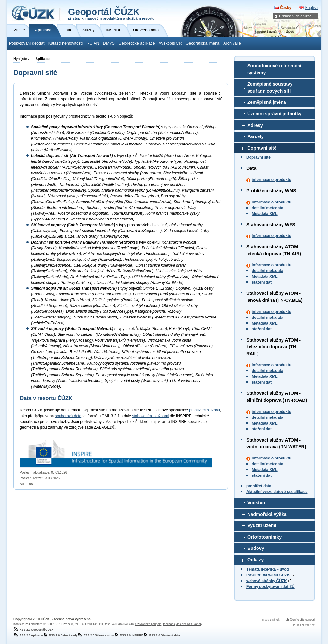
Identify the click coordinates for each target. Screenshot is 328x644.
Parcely (255, 136)
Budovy (256, 548)
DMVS (109, 43)
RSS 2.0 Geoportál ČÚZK (33, 630)
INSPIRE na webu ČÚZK (270, 575)
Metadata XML (265, 214)
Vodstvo (256, 503)
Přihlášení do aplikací (296, 16)
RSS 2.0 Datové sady (60, 635)
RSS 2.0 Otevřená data (162, 635)
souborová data (68, 416)
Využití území (262, 525)
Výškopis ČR (170, 43)
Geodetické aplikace (137, 43)
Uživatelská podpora (149, 624)
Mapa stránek (271, 620)
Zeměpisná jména (267, 102)
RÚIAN (93, 43)
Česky (286, 8)
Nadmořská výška (267, 514)
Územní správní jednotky (275, 114)
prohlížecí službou (205, 410)
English (312, 8)
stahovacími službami (150, 416)
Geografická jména (203, 43)
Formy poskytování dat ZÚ (271, 587)
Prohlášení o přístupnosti (299, 620)
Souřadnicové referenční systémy (274, 69)
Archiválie (232, 43)
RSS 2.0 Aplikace (28, 635)
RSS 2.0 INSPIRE (129, 635)
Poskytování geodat (27, 43)
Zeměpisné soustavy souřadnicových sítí (270, 87)
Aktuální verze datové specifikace (277, 492)
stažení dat (262, 282)
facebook (169, 624)
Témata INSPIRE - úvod (268, 569)
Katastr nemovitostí (66, 43)
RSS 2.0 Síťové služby (96, 635)
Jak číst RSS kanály (189, 624)
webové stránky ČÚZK (267, 581)
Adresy (255, 125)
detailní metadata (267, 208)
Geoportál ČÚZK (111, 13)
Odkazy (255, 560)
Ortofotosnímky (264, 537)
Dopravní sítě (262, 148)
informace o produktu (271, 180)
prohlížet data (259, 486)
